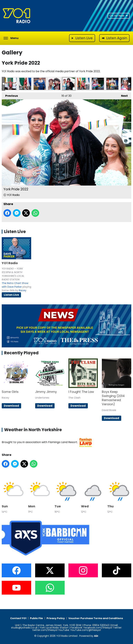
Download (11, 406)
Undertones (42, 398)
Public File (36, 618)
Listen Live (11, 295)
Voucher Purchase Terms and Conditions (96, 618)
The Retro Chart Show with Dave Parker (15, 285)
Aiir (96, 636)
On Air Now (119, 16)
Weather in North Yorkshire (33, 430)
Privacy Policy (56, 618)
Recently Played (21, 353)
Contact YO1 (18, 618)
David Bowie (109, 410)
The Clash (74, 398)
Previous (10, 95)
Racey (23, 290)
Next (123, 95)
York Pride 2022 (11, 84)
